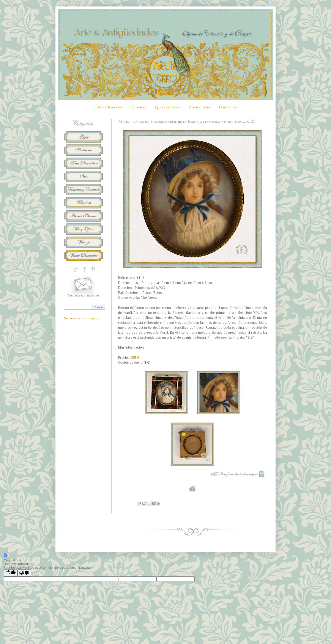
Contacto (227, 107)
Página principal (109, 107)
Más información (131, 347)
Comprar (139, 107)
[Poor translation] (24, 573)
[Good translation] (11, 573)
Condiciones (199, 107)
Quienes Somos (167, 107)
